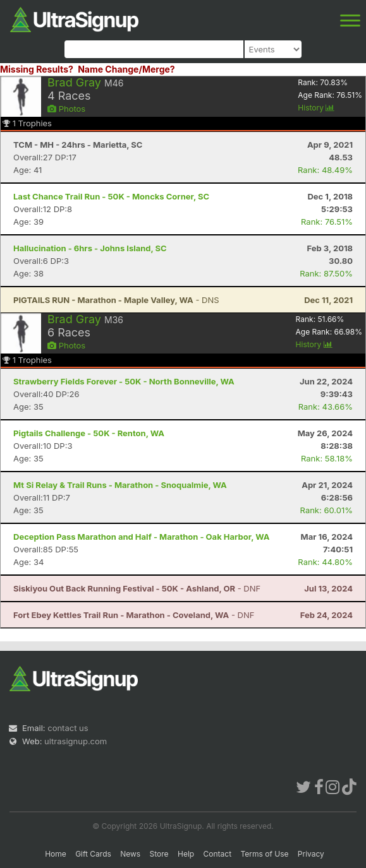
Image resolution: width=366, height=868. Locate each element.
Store (159, 854)
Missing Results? (37, 69)
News (130, 854)
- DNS (116, 300)
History (316, 108)
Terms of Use (264, 854)
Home (56, 854)
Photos (66, 109)
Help (186, 854)
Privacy (311, 854)
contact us (68, 728)
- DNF (137, 588)
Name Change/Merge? (126, 69)
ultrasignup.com (76, 741)
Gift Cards (93, 854)
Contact (218, 854)
